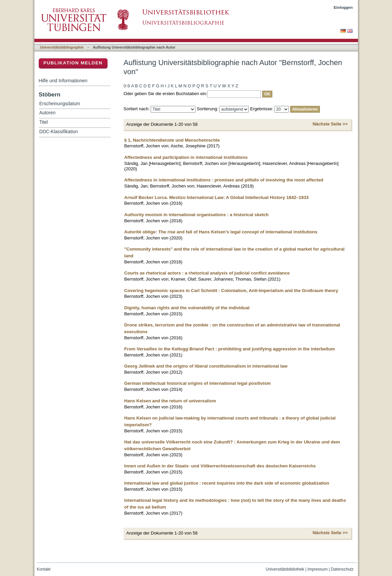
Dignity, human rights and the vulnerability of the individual (187, 308)
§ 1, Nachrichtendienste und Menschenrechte (172, 140)
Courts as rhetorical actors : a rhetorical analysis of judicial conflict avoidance (207, 273)
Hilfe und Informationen (63, 81)
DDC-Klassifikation (59, 132)
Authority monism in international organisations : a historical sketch (197, 215)
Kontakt (44, 569)
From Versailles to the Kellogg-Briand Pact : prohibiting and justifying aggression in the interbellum (230, 349)
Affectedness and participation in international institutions (186, 157)
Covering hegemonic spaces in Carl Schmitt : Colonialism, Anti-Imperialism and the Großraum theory (231, 291)
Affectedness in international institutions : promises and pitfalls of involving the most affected (224, 180)
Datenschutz (342, 569)
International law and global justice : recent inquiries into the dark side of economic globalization (227, 483)
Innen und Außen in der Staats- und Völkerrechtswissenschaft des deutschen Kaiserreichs (220, 466)
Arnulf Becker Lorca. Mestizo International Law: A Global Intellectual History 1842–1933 (217, 197)
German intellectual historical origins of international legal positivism (198, 383)
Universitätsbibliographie (62, 47)
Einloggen (343, 7)
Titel (44, 122)
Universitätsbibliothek (285, 569)
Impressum (318, 569)
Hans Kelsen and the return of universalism (170, 401)
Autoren (48, 113)
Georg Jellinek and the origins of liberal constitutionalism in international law (206, 366)
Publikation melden (73, 63)
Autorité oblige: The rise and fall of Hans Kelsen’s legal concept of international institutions (221, 232)
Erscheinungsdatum (60, 104)
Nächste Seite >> (330, 124)
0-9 (127, 86)
